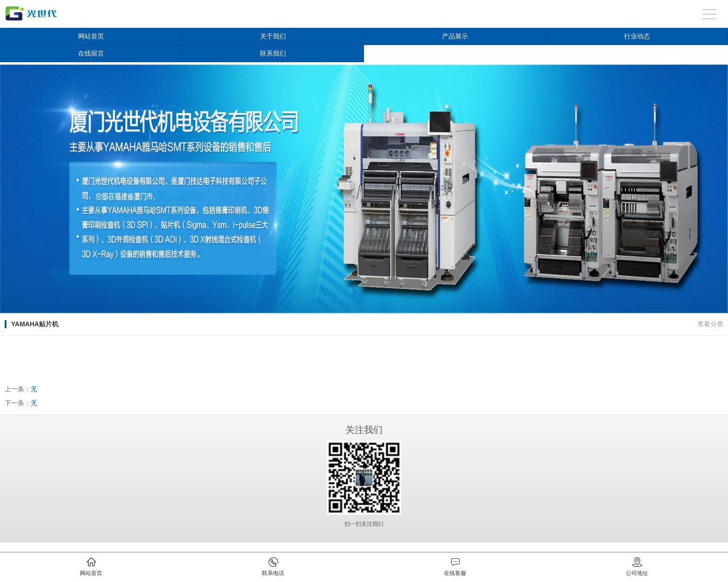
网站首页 (91, 36)
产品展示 (455, 36)
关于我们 (273, 36)
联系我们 (273, 53)
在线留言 (91, 53)
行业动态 (637, 36)
